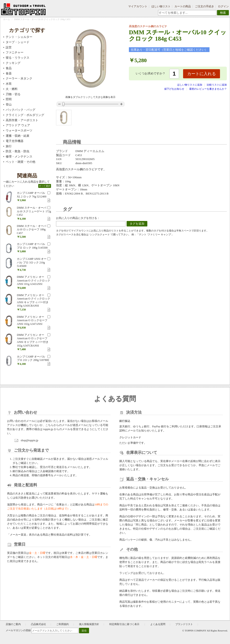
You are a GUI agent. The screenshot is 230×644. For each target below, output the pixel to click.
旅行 (9, 146)
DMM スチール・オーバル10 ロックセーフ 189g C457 (32, 230)
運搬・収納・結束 (18, 136)
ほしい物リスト (161, 6)
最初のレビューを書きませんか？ (208, 89)
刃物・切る (13, 94)
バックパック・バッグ (20, 110)
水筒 (9, 84)
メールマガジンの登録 (18, 630)
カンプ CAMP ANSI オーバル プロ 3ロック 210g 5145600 (32, 262)
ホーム (7, 19)
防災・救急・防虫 (18, 151)
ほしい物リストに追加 (190, 85)
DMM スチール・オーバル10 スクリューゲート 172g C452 (34, 211)
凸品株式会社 (38, 624)
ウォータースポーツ (19, 130)
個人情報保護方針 (89, 624)
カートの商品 (183, 6)
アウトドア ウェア (18, 125)
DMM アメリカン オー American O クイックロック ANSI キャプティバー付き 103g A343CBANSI (33, 301)
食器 (9, 73)
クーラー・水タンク (19, 78)
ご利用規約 (63, 624)
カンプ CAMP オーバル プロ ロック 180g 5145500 (32, 246)
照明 (9, 99)
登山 (9, 104)
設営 (9, 47)
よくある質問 (158, 624)
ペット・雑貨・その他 (20, 162)
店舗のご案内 (13, 624)
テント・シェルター (19, 37)
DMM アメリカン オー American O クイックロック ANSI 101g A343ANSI (33, 280)
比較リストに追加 (217, 85)
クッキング (13, 63)
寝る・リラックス (18, 58)
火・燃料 (12, 89)
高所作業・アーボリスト (22, 120)
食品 (9, 68)
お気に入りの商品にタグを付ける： (78, 218)
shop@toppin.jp (29, 440)
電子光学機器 (15, 141)
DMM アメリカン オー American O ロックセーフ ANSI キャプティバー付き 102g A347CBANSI (33, 340)
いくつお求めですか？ (151, 73)
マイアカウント (138, 6)
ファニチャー (15, 52)
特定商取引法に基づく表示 (125, 624)
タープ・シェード (18, 42)
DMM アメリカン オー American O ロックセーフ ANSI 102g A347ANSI (32, 320)
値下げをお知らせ (174, 89)
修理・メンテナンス (19, 156)
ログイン (223, 6)
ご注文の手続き (204, 6)
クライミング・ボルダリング (25, 115)
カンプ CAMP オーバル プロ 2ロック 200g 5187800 (33, 358)
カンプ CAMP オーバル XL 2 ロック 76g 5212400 (32, 195)
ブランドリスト (184, 624)
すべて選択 (45, 186)
